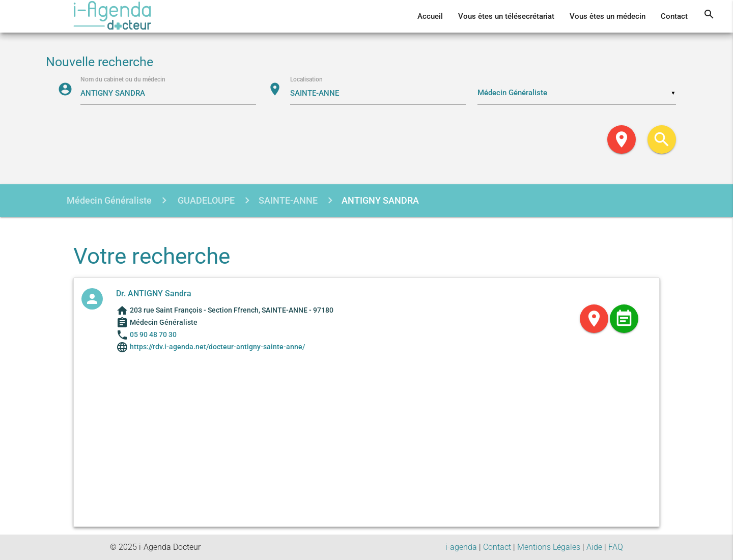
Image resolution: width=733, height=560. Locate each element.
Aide (594, 547)
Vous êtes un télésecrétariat (506, 16)
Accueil (430, 16)
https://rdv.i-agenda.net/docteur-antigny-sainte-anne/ (217, 347)
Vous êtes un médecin (608, 16)
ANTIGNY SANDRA (380, 200)
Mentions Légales (549, 547)
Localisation (306, 79)
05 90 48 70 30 (153, 334)
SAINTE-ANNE (288, 200)
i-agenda (461, 547)
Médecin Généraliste (109, 200)
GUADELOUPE (205, 200)
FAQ (616, 547)
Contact (674, 16)
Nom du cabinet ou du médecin (123, 79)
